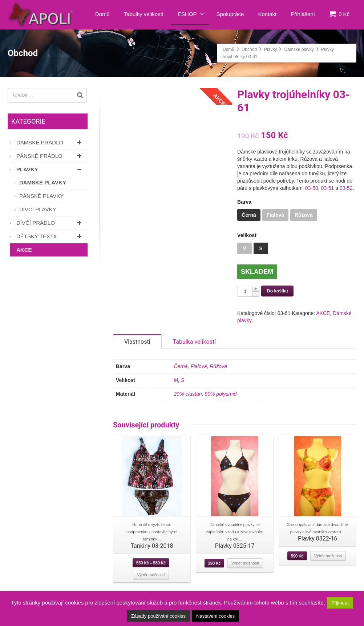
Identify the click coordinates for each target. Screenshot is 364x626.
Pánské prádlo (50, 156)
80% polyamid (221, 401)
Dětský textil (50, 236)
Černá (181, 374)
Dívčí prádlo (50, 223)
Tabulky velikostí (144, 14)
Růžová (218, 374)
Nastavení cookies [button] (215, 616)
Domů (102, 14)
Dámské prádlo (50, 142)
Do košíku (277, 291)
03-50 (312, 188)
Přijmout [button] (340, 603)
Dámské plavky (43, 182)
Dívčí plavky (38, 209)
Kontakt (267, 14)
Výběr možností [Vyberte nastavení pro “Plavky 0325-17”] (245, 570)
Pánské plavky (41, 196)
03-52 (346, 188)
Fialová (199, 374)
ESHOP (191, 14)
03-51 (327, 188)
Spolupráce (230, 14)
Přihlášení (303, 14)
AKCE (323, 313)
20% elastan (188, 401)
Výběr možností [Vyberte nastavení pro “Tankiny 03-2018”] (151, 582)
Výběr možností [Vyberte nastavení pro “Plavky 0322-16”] (328, 563)
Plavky (50, 169)
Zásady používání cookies (158, 616)
